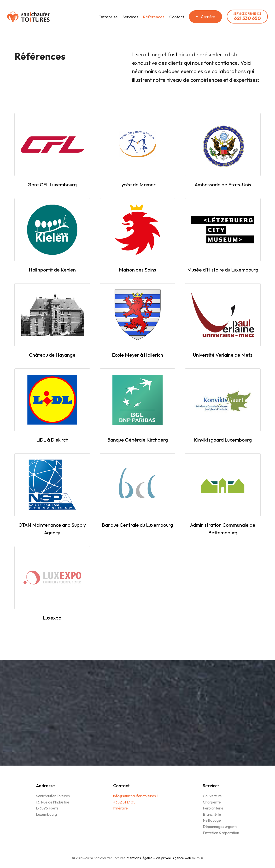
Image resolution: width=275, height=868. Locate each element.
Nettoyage (212, 820)
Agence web (182, 858)
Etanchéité (212, 814)
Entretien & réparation (221, 833)
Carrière (208, 17)
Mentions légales (140, 858)
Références (154, 17)
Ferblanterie (213, 808)
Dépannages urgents (220, 827)
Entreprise (108, 17)
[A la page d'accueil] (28, 17)
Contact (177, 17)
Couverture (212, 796)
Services (130, 17)
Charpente (212, 802)
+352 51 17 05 (124, 802)
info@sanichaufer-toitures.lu (136, 796)
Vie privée (163, 858)
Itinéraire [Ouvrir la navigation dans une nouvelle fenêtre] (120, 808)
